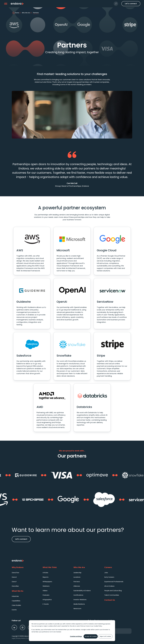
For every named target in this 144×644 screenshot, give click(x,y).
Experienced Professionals (114, 582)
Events (14, 610)
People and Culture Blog (113, 591)
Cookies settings (76, 636)
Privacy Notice (21, 638)
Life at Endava (109, 586)
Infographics (47, 600)
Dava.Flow (15, 573)
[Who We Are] (87, 567)
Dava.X (14, 577)
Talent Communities (112, 595)
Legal (13, 638)
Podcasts (46, 595)
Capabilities (16, 601)
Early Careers (109, 577)
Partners (77, 582)
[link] (14, 628)
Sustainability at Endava (82, 591)
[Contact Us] (118, 600)
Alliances (77, 586)
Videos (45, 591)
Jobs (106, 573)
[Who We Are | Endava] (27, 13)
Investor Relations (80, 600)
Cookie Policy (98, 626)
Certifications (78, 595)
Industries (15, 596)
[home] (18, 13)
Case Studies (16, 605)
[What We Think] (57, 567)
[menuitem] (26, 573)
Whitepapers (47, 582)
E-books (46, 604)
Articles (45, 573)
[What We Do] (26, 591)
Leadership (77, 573)
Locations (77, 577)
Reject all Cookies (105, 636)
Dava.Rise (15, 586)
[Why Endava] (26, 567)
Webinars (46, 586)
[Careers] (118, 567)
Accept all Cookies (91, 636)
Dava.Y (14, 582)
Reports (46, 577)
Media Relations (79, 604)
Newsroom (77, 609)
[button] (6, 4)
